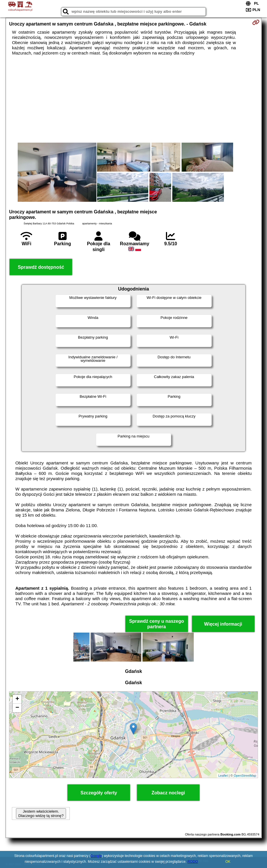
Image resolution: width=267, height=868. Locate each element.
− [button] (17, 708)
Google (96, 856)
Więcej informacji (223, 624)
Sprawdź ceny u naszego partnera (157, 624)
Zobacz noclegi (168, 793)
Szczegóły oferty (99, 793)
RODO (193, 862)
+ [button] (17, 699)
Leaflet (223, 776)
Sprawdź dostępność (41, 267)
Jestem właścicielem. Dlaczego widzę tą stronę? (41, 813)
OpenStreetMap (245, 776)
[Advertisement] (133, 99)
